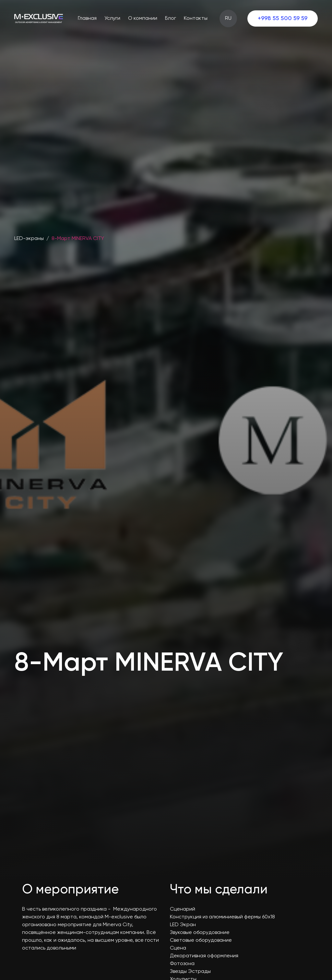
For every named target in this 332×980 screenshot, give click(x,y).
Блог (171, 18)
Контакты (196, 18)
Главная (87, 18)
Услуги (112, 18)
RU (228, 18)
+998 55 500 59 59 (283, 18)
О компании (143, 18)
